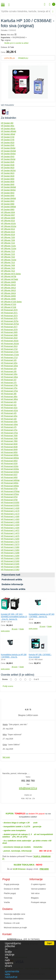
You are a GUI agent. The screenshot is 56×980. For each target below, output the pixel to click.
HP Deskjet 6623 (8, 173)
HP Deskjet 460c (8, 126)
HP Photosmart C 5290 (10, 556)
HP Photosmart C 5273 (10, 544)
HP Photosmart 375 (9, 383)
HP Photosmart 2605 (9, 332)
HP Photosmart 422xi (9, 411)
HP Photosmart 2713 (9, 358)
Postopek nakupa (39, 902)
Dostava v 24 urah (12, 923)
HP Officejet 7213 (8, 251)
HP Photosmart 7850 (9, 441)
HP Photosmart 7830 (9, 436)
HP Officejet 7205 (8, 237)
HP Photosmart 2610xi (10, 344)
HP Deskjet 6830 (8, 182)
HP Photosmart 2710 (9, 349)
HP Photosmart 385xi (9, 399)
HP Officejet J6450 (8, 296)
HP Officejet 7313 (8, 263)
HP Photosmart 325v (9, 363)
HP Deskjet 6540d (8, 148)
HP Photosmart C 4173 (10, 514)
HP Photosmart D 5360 (10, 567)
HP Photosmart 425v (9, 416)
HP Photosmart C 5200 (10, 539)
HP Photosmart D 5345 (10, 564)
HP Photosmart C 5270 (10, 542)
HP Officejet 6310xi (9, 226)
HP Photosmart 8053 (9, 461)
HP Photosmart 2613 (9, 346)
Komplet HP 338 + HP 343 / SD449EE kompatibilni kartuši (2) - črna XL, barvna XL (14, 617)
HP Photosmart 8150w (10, 469)
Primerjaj (23, 58)
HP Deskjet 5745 (8, 140)
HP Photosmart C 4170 (10, 511)
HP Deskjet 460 (7, 123)
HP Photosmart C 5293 (10, 558)
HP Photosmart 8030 (9, 444)
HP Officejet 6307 (8, 215)
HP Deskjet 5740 (8, 137)
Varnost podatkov (39, 889)
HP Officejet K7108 (9, 307)
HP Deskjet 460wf (8, 134)
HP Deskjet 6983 (8, 210)
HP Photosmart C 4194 (10, 528)
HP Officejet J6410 (8, 285)
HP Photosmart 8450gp (10, 480)
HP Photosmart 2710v (10, 352)
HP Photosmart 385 (9, 394)
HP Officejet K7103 (9, 304)
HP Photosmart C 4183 (10, 519)
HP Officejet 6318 (8, 235)
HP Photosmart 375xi (9, 391)
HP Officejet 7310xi (9, 260)
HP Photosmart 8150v (10, 466)
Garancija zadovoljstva (14, 919)
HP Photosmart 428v (9, 422)
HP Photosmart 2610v (10, 341)
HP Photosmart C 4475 (10, 536)
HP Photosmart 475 (9, 427)
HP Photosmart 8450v (10, 483)
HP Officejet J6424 (8, 293)
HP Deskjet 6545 (8, 162)
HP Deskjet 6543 (8, 157)
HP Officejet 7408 (8, 265)
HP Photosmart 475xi (9, 433)
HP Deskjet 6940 (8, 196)
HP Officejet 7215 (8, 254)
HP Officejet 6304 (8, 212)
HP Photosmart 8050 (9, 452)
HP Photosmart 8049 (9, 450)
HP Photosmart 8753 (9, 497)
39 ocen (15, 667)
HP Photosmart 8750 (9, 489)
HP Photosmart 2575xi (10, 324)
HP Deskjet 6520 (8, 143)
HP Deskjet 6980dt (8, 207)
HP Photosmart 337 (9, 380)
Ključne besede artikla (13, 589)
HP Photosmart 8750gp (10, 491)
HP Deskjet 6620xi (8, 171)
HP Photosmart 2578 (9, 330)
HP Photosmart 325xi (9, 366)
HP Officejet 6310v (8, 223)
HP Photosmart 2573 (9, 316)
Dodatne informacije (12, 584)
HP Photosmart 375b (9, 385)
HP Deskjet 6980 (8, 204)
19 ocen (42, 626)
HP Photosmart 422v (9, 408)
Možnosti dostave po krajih (15, 928)
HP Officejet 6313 (8, 229)
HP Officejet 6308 (8, 218)
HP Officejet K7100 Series (11, 302)
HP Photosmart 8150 (9, 464)
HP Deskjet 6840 (8, 184)
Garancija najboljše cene (14, 914)
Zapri (49, 943)
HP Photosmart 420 (9, 402)
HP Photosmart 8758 (9, 500)
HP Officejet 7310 (8, 257)
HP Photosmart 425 (9, 413)
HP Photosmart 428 (9, 419)
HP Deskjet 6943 (8, 201)
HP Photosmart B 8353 (10, 505)
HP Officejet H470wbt (9, 279)
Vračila (7, 902)
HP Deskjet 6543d (8, 159)
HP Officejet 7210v (8, 246)
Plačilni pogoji (10, 893)
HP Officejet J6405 (8, 282)
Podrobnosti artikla (12, 579)
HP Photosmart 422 (9, 405)
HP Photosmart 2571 (9, 313)
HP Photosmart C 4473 (10, 533)
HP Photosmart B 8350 (10, 503)
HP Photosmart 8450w (10, 486)
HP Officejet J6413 (8, 288)
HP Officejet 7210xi (9, 249)
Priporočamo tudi (11, 575)
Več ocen (6, 757)
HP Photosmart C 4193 (10, 525)
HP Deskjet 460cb (8, 129)
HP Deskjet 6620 (8, 168)
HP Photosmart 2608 (9, 335)
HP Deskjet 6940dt (8, 198)
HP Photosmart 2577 (9, 327)
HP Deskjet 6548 (8, 165)
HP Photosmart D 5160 (10, 561)
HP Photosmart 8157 (9, 475)
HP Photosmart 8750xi (10, 494)
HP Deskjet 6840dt (8, 187)
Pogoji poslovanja (11, 884)
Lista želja (9, 58)
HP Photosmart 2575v (10, 321)
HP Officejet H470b (9, 276)
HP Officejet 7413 (8, 271)
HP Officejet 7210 (8, 243)
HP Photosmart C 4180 (10, 516)
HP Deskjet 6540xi (8, 154)
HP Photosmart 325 (9, 360)
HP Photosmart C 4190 (10, 522)
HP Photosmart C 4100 (10, 508)
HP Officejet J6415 (8, 290)
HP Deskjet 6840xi (8, 190)
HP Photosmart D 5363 (10, 570)
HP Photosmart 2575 (9, 318)
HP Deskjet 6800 (8, 179)
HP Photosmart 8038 (9, 447)
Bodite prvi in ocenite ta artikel (16, 43)
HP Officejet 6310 (8, 221)
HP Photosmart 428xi (9, 424)
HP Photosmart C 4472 (10, 530)
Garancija (8, 898)
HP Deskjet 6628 (8, 176)
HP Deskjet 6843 (8, 193)
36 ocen (15, 629)
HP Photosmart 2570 (9, 310)
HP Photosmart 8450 (9, 477)
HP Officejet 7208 (8, 240)
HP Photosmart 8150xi (10, 472)
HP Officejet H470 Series (11, 274)
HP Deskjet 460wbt (9, 131)
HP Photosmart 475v (9, 430)
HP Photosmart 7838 (9, 438)
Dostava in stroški (12, 889)
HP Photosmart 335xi (9, 377)
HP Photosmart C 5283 (10, 550)
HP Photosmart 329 (9, 369)
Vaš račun (35, 893)
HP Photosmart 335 (9, 371)
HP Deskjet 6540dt (8, 151)
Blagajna (35, 898)
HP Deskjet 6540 (8, 145)
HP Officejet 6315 (8, 232)
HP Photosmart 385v (9, 397)
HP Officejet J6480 (8, 299)
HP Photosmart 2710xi (10, 355)
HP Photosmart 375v (9, 388)
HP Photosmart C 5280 (10, 547)
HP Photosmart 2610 (9, 338)
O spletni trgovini (38, 884)
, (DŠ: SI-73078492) (23, 939)
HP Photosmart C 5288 (10, 553)
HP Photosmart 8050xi (10, 458)
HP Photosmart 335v (9, 374)
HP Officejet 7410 (8, 268)
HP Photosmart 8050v (10, 455)
